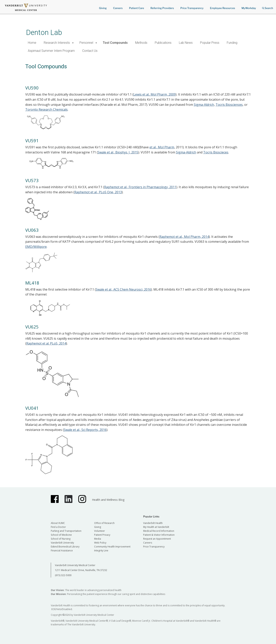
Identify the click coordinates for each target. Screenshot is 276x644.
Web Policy (100, 543)
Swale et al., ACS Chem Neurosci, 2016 (123, 289)
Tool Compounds (115, 43)
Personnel (86, 43)
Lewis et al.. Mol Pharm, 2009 (154, 94)
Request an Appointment (157, 539)
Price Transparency (192, 8)
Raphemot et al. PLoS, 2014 (46, 343)
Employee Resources (222, 8)
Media (98, 539)
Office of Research (104, 523)
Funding (232, 43)
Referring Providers (162, 8)
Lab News (186, 43)
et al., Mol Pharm (162, 147)
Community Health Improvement (112, 547)
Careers (118, 8)
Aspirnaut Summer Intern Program (51, 51)
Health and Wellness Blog (108, 500)
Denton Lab (44, 32)
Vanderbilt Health (153, 523)
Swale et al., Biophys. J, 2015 (118, 152)
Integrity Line (101, 551)
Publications (163, 43)
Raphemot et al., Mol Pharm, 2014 (184, 237)
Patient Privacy (102, 535)
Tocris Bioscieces (216, 152)
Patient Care (137, 8)
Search (268, 7)
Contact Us (90, 51)
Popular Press (210, 43)
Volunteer (100, 531)
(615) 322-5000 (63, 575)
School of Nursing (61, 539)
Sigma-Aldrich (204, 105)
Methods (141, 43)
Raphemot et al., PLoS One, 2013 (98, 192)
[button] (73, 43)
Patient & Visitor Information (159, 535)
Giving (103, 8)
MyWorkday (249, 8)
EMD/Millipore (36, 247)
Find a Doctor (58, 527)
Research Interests (57, 43)
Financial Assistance (62, 551)
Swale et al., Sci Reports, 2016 (85, 430)
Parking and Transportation (66, 531)
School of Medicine (61, 535)
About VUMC (58, 523)
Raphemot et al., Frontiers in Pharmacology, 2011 (140, 187)
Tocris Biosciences (229, 105)
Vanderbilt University (62, 543)
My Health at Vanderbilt (156, 527)
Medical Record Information (159, 531)
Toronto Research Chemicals (46, 109)
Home (32, 43)
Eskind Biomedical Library (65, 547)
